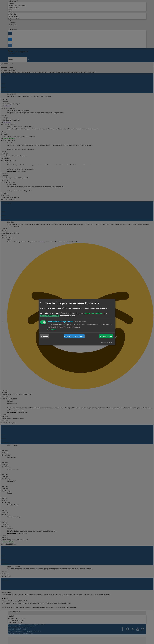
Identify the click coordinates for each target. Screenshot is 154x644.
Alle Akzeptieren (106, 336)
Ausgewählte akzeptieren (74, 336)
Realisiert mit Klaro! (107, 342)
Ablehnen (45, 336)
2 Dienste (52, 330)
